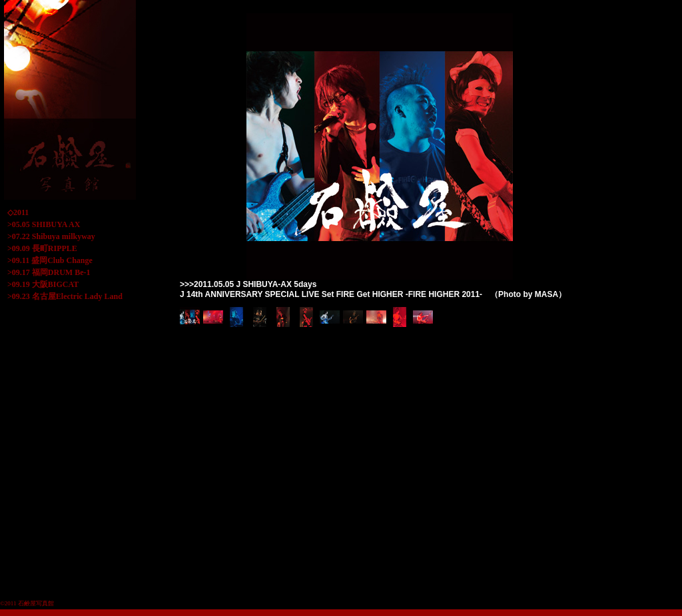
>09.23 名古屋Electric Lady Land (65, 296)
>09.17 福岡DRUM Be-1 (49, 272)
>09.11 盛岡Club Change (50, 260)
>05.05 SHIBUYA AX (44, 224)
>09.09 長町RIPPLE (42, 248)
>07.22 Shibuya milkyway (51, 236)
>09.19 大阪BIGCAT (43, 284)
